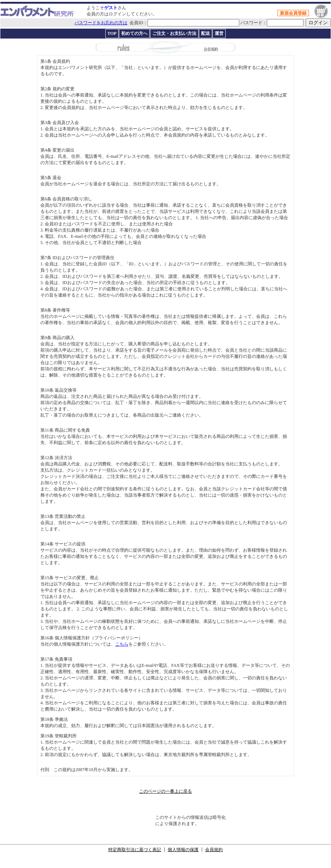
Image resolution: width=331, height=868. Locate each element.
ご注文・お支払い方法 (174, 33)
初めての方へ (134, 33)
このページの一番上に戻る (165, 791)
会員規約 (214, 850)
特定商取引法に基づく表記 (135, 850)
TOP (112, 33)
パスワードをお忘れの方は (101, 23)
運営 (219, 33)
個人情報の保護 (183, 850)
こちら (122, 644)
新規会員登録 (293, 13)
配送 (205, 33)
